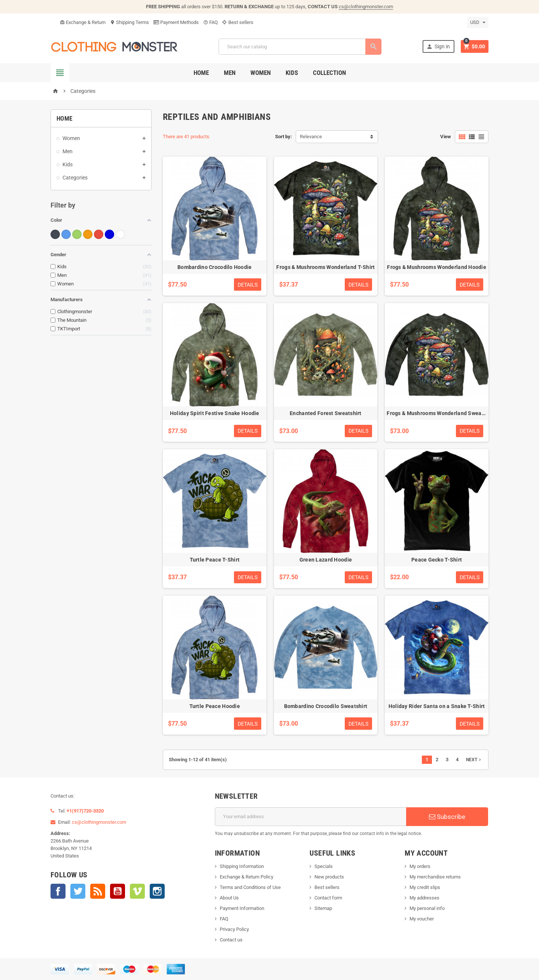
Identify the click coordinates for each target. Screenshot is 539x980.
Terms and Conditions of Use (250, 887)
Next (474, 760)
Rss (98, 891)
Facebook (58, 891)
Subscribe (447, 817)
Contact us (231, 940)
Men (230, 73)
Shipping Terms (130, 22)
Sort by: (284, 137)
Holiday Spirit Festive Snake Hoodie (215, 413)
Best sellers (238, 22)
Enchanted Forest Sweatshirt (326, 413)
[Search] (300, 47)
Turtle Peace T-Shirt (215, 560)
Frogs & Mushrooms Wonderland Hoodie (437, 267)
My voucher (422, 919)
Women (261, 73)
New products (329, 877)
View (446, 137)
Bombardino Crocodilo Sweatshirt (326, 706)
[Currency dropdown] (478, 22)
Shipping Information (242, 866)
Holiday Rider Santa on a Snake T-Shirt (437, 706)
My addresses (424, 898)
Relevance (311, 137)
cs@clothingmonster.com (366, 7)
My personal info (427, 908)
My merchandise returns (435, 877)
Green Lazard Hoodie (326, 560)
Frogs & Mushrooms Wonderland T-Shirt (325, 267)
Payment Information (242, 908)
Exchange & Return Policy (246, 877)
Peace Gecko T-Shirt (437, 560)
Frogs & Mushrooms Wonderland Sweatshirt (441, 413)
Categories (75, 178)
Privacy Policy (234, 929)
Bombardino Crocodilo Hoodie (215, 267)
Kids (292, 73)
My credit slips (425, 887)
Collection (329, 73)
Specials (324, 866)
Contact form (328, 898)
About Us (229, 898)
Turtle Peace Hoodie (215, 706)
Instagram (157, 891)
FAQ (211, 22)
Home (201, 73)
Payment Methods (176, 22)
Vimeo (137, 891)
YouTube (118, 891)
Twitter (78, 891)
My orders (420, 866)
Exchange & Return (83, 22)
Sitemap (323, 908)
